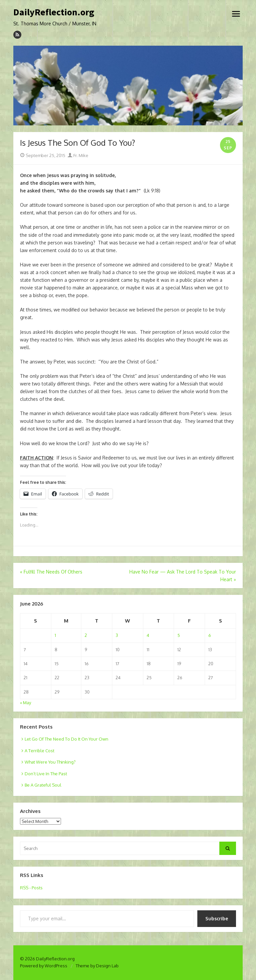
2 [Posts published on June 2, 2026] (86, 635)
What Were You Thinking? (50, 762)
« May (25, 703)
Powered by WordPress (44, 966)
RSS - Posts (31, 888)
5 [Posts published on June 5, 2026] (179, 635)
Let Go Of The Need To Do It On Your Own (66, 739)
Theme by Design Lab (97, 966)
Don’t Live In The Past (46, 774)
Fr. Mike (78, 155)
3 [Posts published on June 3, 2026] (117, 635)
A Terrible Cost (39, 751)
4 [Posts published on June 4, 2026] (148, 635)
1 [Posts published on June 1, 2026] (55, 635)
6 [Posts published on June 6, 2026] (210, 635)
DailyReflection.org (54, 12)
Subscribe (217, 918)
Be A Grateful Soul (43, 785)
